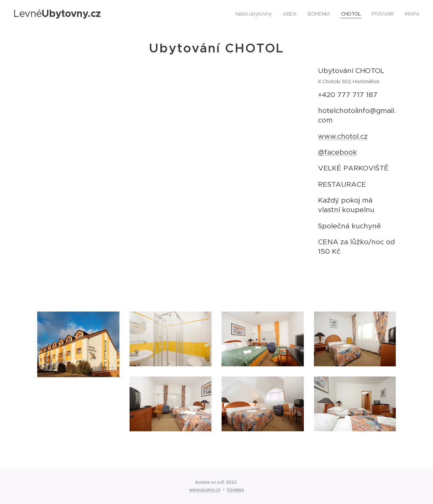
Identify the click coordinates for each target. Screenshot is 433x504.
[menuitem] (252, 14)
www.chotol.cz (343, 136)
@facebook (337, 152)
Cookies (236, 490)
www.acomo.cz (205, 490)
